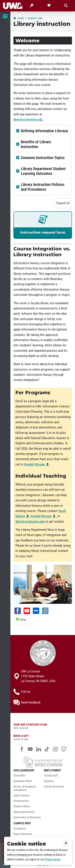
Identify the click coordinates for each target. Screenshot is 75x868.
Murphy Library (36, 18)
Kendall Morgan (35, 464)
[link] (43, 225)
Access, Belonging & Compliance (25, 788)
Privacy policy (53, 859)
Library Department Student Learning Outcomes (43, 171)
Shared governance (24, 812)
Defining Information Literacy (44, 131)
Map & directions (23, 834)
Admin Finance (22, 796)
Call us (22, 692)
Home (19, 18)
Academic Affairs (23, 781)
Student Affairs (22, 806)
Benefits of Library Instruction (36, 144)
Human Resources (54, 787)
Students (49, 781)
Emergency (20, 829)
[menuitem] (28, 777)
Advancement (21, 801)
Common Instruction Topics (43, 158)
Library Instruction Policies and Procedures (43, 187)
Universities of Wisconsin (27, 817)
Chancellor (19, 776)
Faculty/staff (51, 776)
